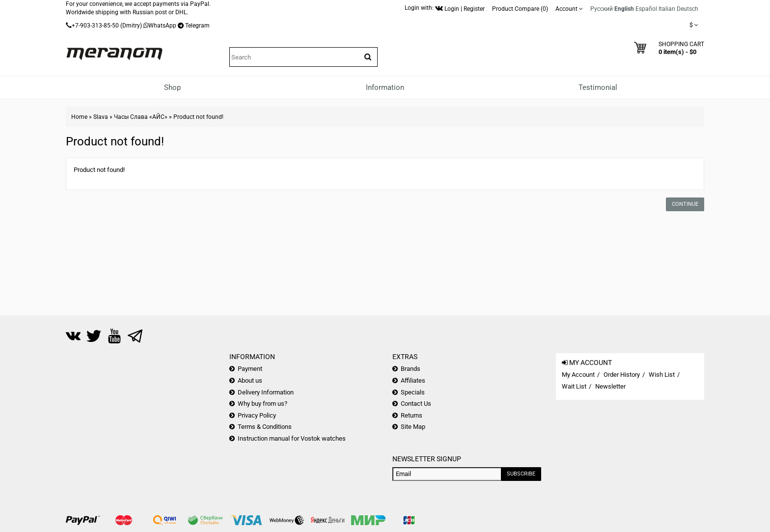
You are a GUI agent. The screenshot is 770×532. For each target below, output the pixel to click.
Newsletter (610, 386)
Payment (250, 369)
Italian (667, 9)
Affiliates (413, 380)
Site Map (413, 427)
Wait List (574, 386)
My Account (578, 375)
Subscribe (521, 474)
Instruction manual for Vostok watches (292, 438)
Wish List (662, 375)
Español (646, 9)
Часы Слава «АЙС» (141, 117)
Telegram (197, 26)
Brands (411, 369)
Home (79, 117)
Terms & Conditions (265, 427)
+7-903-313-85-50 (95, 26)
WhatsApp (162, 26)
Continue (685, 204)
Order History (622, 375)
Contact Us (416, 404)
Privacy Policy (257, 415)
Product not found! (198, 117)
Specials (413, 392)
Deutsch (687, 9)
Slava (101, 117)
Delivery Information (266, 392)
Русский (602, 9)
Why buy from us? (262, 404)
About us (250, 380)
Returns (412, 415)
